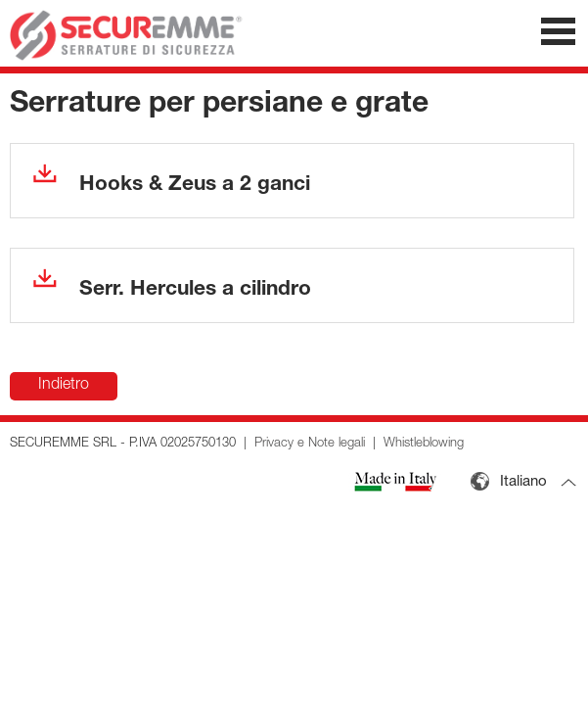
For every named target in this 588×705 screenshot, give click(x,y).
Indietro (64, 386)
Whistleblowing (424, 444)
